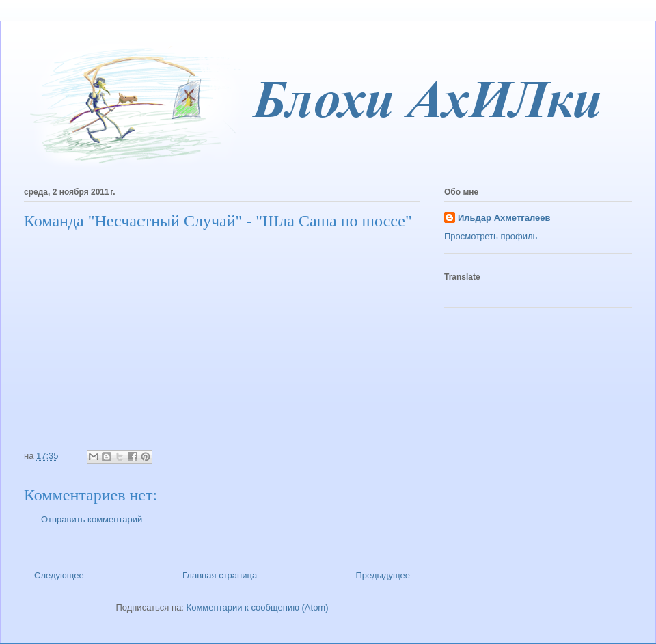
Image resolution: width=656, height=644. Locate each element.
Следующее (59, 575)
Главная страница (220, 575)
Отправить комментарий (92, 519)
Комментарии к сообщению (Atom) (258, 607)
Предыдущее (383, 575)
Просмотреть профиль (491, 236)
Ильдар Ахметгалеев (504, 218)
